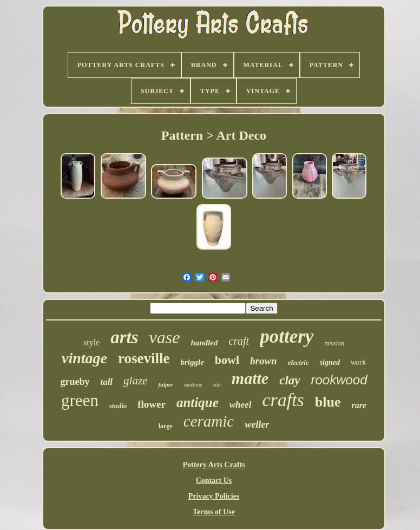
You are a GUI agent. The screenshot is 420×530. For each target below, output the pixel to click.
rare (359, 405)
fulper (166, 384)
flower (152, 404)
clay (290, 380)
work (358, 362)
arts (124, 337)
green (80, 400)
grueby (75, 382)
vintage (84, 358)
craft (239, 341)
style (91, 342)
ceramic (209, 421)
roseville (144, 358)
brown (264, 361)
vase (165, 337)
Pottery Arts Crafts (214, 465)
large (166, 426)
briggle (192, 362)
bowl (227, 360)
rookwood (339, 380)
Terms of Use (214, 512)
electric (298, 362)
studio (118, 406)
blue (328, 402)
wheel (241, 405)
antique (198, 403)
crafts (283, 400)
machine (193, 385)
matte (250, 378)
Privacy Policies (214, 496)
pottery (287, 336)
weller (257, 424)
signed (330, 362)
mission (334, 343)
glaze (135, 381)
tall (106, 382)
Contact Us (214, 480)
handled (204, 343)
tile (217, 384)
